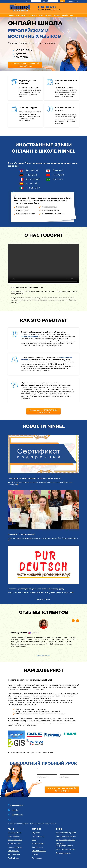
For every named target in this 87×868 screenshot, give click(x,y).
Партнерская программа (65, 840)
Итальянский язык (15, 847)
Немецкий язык (14, 836)
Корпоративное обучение (66, 833)
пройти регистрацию (30, 336)
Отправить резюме (63, 853)
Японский (58, 170)
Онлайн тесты (37, 847)
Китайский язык (14, 854)
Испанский (32, 183)
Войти (62, 1)
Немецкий (31, 175)
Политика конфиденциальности (64, 845)
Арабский (58, 179)
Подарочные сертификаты (66, 836)
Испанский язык (14, 843)
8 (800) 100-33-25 (47, 7)
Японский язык (14, 851)
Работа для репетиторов (65, 849)
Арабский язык (14, 858)
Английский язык (14, 833)
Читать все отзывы (43, 656)
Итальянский (33, 188)
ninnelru (15, 810)
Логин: (33, 1)
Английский (32, 170)
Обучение (36, 833)
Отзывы (35, 854)
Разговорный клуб (39, 851)
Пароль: (50, 1)
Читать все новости (43, 600)
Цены (34, 840)
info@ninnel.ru (17, 815)
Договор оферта (38, 843)
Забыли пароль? (74, 1)
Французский (33, 179)
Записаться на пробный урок (25, 65)
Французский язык (15, 840)
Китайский (58, 175)
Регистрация (37, 858)
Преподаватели (38, 836)
